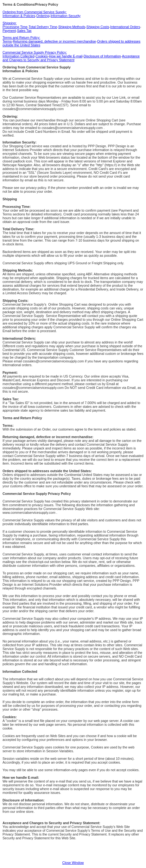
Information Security (66, 16)
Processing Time (15, 27)
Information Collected (19, 56)
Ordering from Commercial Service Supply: (35, 12)
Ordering (43, 16)
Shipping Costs (98, 27)
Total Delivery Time (43, 27)
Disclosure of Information (102, 56)
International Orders (125, 27)
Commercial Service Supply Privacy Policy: (35, 52)
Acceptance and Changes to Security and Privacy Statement (71, 58)
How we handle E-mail (66, 56)
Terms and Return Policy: (21, 38)
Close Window (73, 863)
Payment (9, 31)
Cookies (42, 56)
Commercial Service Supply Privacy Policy (37, 494)
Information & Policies (19, 16)
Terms (7, 41)
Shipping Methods (72, 27)
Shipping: (10, 23)
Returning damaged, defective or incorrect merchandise (54, 41)
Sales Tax (24, 31)
